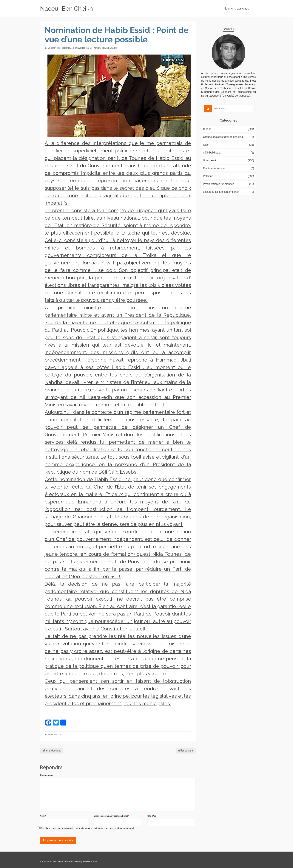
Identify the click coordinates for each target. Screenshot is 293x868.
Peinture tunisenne (214, 168)
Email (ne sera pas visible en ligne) (111, 816)
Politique (58, 735)
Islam (206, 145)
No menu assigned (236, 8)
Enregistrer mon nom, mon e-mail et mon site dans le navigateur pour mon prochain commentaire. (88, 828)
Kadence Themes (90, 862)
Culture (50, 735)
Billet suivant (186, 751)
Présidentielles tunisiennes (219, 184)
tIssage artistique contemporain (221, 192)
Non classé (210, 160)
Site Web (152, 816)
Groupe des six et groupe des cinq (223, 137)
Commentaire (47, 775)
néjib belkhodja (212, 153)
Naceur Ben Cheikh (66, 8)
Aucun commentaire (105, 48)
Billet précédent (52, 751)
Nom (43, 816)
